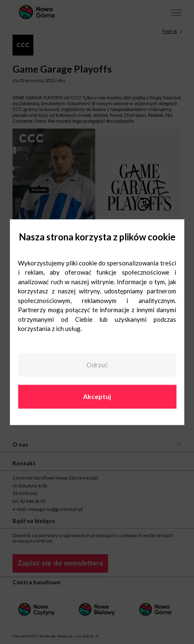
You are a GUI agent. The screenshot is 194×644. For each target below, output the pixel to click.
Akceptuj (97, 396)
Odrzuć (97, 365)
